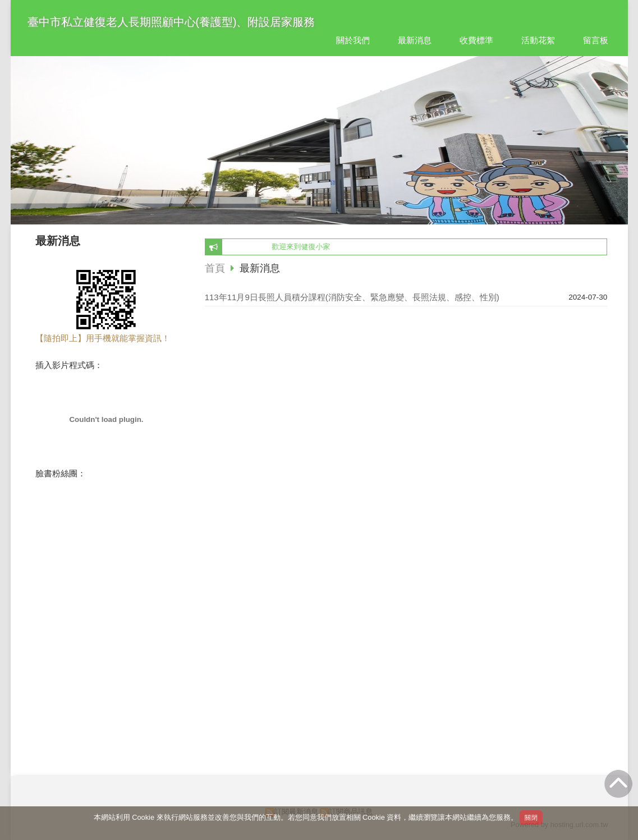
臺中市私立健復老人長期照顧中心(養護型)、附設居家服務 (171, 22)
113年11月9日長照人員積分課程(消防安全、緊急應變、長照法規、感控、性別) (352, 297)
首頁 (215, 268)
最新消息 (260, 268)
